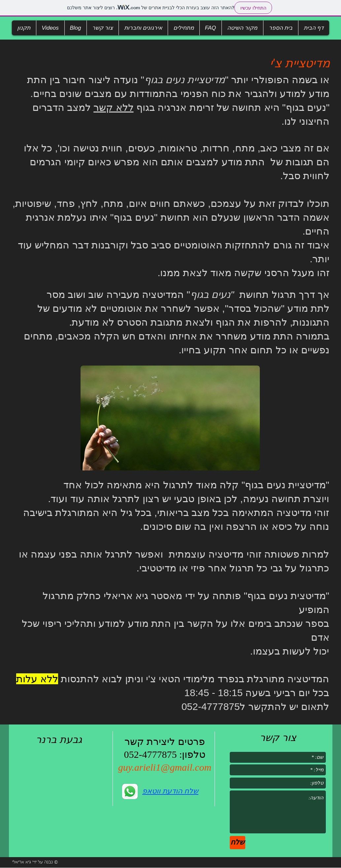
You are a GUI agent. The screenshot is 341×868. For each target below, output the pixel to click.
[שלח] (238, 843)
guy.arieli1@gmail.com (165, 767)
